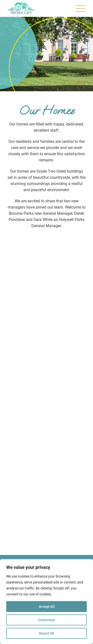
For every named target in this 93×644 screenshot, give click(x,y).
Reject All (46, 633)
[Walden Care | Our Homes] (21, 8)
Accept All (47, 607)
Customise (47, 620)
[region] (46, 602)
